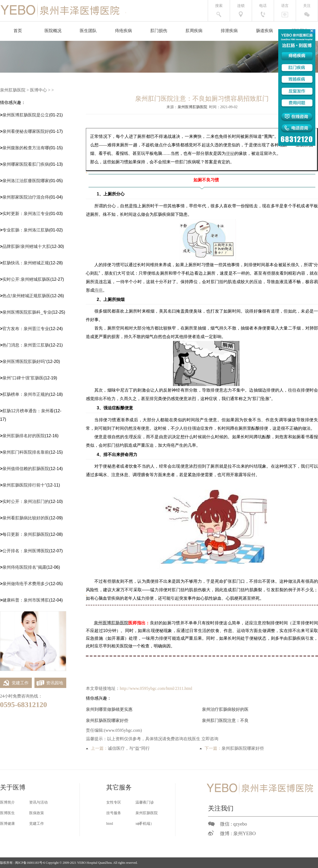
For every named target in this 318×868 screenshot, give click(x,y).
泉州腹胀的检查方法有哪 (26, 148)
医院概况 (53, 31)
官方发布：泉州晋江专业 (26, 329)
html (110, 824)
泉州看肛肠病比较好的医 (26, 518)
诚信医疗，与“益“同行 (129, 748)
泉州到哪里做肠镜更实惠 (109, 709)
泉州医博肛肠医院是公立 (26, 115)
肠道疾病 (264, 31)
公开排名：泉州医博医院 (26, 551)
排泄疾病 (229, 31)
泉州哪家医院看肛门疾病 (26, 164)
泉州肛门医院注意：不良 (225, 720)
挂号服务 (114, 813)
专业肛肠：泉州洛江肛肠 (26, 230)
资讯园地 (49, 683)
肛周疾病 (194, 31)
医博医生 (7, 813)
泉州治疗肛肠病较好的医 (225, 709)
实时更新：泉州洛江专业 (26, 214)
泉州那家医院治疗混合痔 (26, 197)
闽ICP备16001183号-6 (30, 863)
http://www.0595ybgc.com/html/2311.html (156, 688)
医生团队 (88, 31)
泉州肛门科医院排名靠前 (26, 452)
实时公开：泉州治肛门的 (26, 501)
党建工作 (14, 683)
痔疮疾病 (123, 31)
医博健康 (7, 824)
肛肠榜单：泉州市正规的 (26, 394)
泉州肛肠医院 (13, 90)
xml (138, 824)
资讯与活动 (38, 802)
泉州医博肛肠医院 (192, 107)
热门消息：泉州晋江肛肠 (26, 345)
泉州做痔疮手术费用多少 (26, 584)
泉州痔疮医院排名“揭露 (24, 567)
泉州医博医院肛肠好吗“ (24, 361)
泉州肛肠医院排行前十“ (24, 485)
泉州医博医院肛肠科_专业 (27, 312)
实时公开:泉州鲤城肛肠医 (26, 279)
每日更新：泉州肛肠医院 (26, 534)
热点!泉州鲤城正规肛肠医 (26, 296)
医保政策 (37, 813)
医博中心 (38, 90)
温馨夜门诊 (145, 802)
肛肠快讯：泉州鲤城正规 (26, 263)
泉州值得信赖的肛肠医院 (26, 469)
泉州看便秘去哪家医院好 (26, 131)
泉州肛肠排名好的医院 (24, 436)
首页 (18, 31)
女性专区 (114, 802)
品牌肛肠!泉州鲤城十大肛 (26, 246)
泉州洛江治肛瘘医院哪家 (26, 181)
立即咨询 (210, 739)
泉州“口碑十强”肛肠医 (23, 378)
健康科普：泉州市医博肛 (26, 600)
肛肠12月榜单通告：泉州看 (28, 411)
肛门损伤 (159, 31)
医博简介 (7, 802)
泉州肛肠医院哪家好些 (107, 720)
